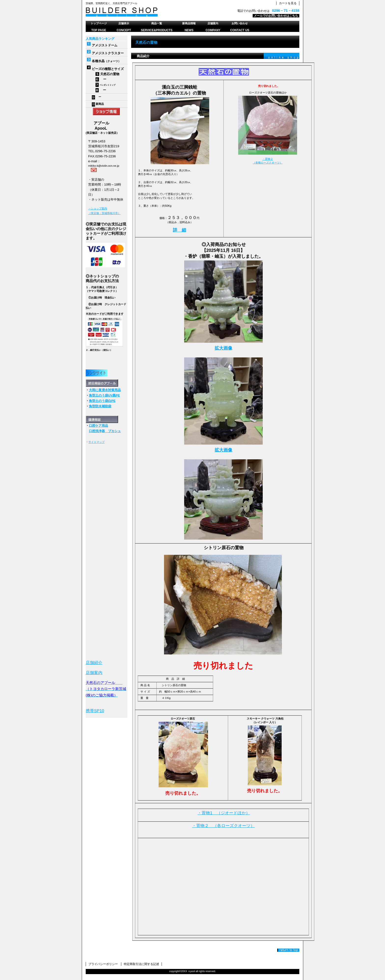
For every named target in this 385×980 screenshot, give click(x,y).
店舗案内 (94, 673)
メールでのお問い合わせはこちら (276, 16)
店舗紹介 (94, 663)
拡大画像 (223, 348)
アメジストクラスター (108, 53)
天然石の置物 (107, 74)
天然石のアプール (147, 12)
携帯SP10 (95, 711)
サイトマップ (96, 442)
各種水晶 (98, 61)
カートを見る (288, 3)
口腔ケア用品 (98, 426)
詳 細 (179, 230)
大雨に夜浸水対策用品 (105, 390)
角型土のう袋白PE (102, 401)
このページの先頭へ (288, 950)
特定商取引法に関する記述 (141, 964)
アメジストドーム (105, 45)
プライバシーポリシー (103, 964)
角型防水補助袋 (100, 406)
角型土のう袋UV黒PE (104, 395)
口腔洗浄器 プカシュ (105, 431)
